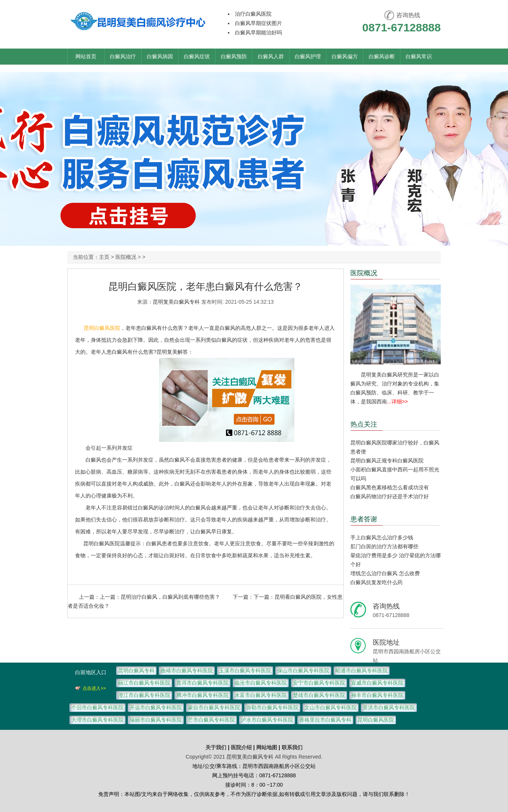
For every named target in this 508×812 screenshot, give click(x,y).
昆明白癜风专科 (136, 670)
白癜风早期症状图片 (258, 23)
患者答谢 (364, 519)
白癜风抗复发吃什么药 (377, 582)
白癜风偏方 (345, 56)
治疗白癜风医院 (253, 14)
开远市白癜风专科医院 (156, 707)
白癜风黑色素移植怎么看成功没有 (390, 487)
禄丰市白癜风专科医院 (377, 695)
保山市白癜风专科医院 (303, 670)
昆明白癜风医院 (102, 328)
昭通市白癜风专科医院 (362, 670)
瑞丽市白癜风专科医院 (156, 720)
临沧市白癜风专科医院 (261, 683)
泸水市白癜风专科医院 (267, 720)
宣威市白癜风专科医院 (377, 683)
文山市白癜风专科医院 (331, 707)
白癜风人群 (271, 56)
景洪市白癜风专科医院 (389, 707)
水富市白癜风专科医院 (261, 695)
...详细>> (397, 402)
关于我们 (216, 747)
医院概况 (126, 257)
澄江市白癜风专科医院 (144, 695)
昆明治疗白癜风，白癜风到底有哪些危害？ (170, 597)
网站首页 (86, 56)
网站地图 (267, 747)
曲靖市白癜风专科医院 (187, 670)
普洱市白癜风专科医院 (202, 683)
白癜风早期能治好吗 (258, 32)
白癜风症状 (197, 56)
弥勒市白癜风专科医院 (272, 707)
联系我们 (292, 747)
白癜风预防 (234, 56)
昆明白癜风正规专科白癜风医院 (387, 461)
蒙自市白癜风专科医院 (214, 707)
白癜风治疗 (123, 56)
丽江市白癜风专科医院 (144, 683)
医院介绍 (242, 747)
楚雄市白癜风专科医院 (319, 695)
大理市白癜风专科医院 (97, 720)
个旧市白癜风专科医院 (97, 707)
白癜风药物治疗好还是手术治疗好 (390, 496)
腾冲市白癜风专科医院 (202, 695)
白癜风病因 (160, 56)
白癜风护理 (308, 56)
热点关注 (364, 424)
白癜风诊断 (382, 56)
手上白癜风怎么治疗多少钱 (382, 537)
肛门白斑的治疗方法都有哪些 (384, 546)
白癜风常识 (419, 56)
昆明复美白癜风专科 (176, 302)
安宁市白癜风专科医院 (319, 683)
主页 (104, 257)
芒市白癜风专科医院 (211, 720)
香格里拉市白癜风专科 (325, 720)
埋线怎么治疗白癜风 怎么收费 (385, 573)
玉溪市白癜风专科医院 (245, 670)
